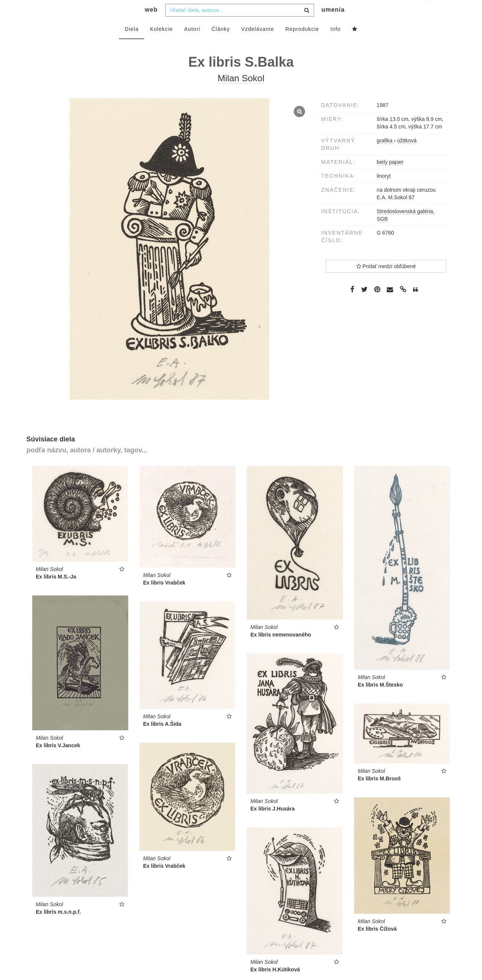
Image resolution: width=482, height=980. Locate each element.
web (151, 25)
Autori (192, 44)
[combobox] (240, 25)
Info (335, 44)
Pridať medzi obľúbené (386, 281)
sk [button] (432, 11)
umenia (333, 25)
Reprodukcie (302, 44)
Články (221, 44)
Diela (132, 44)
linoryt (384, 191)
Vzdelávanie (257, 44)
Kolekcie (161, 44)
